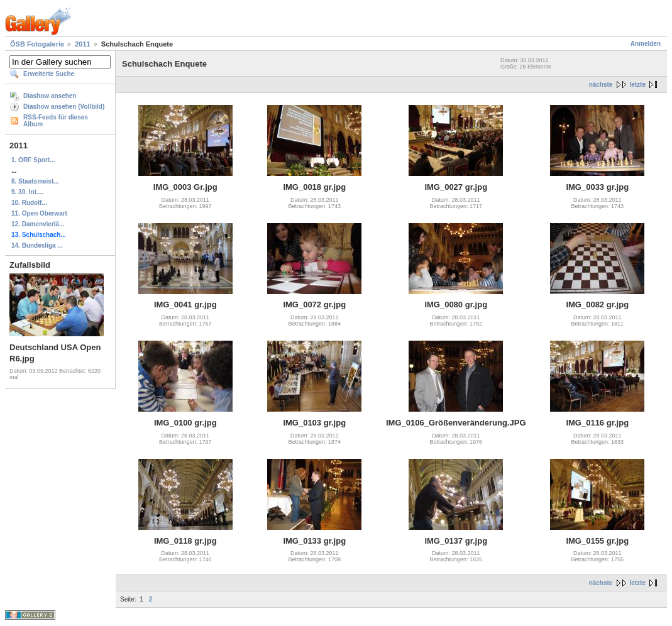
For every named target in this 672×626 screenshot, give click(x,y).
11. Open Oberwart (39, 213)
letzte (637, 85)
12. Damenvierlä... (38, 224)
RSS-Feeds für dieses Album (56, 121)
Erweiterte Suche (49, 74)
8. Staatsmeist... (35, 181)
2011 (82, 44)
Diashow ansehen (50, 96)
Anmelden (646, 44)
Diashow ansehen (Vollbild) (64, 107)
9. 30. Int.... (27, 192)
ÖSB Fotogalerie (37, 44)
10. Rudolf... (29, 203)
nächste (601, 85)
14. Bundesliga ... (37, 245)
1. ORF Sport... (33, 160)
